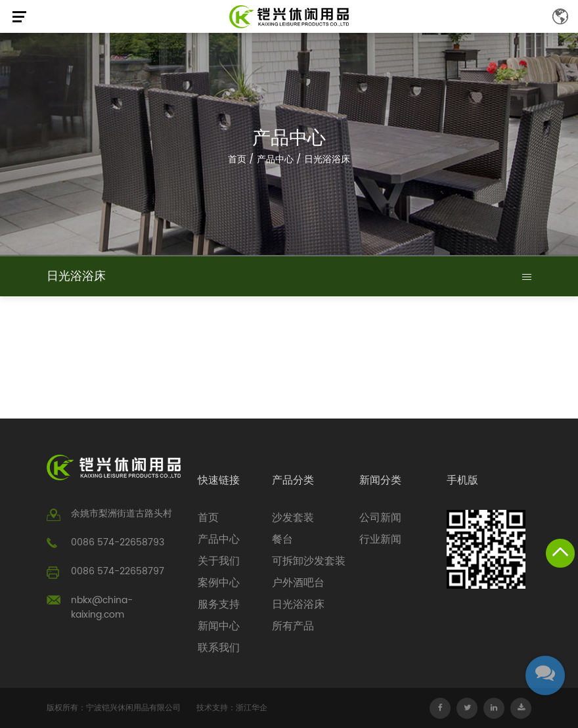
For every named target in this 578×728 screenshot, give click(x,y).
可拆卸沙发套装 (309, 561)
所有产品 (293, 626)
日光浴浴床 (298, 604)
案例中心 (219, 583)
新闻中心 (219, 626)
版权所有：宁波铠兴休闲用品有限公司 (114, 708)
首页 (237, 159)
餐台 (282, 539)
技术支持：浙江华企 (232, 708)
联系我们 (219, 648)
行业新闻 (380, 539)
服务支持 (219, 604)
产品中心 (275, 159)
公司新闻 (380, 518)
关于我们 (219, 561)
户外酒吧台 (298, 583)
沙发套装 (293, 518)
